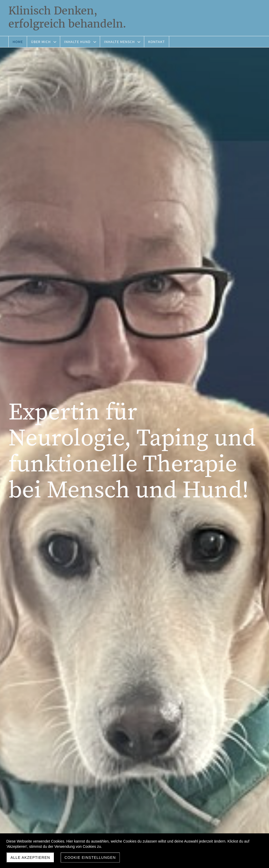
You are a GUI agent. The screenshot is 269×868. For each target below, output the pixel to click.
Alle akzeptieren (30, 858)
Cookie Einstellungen (90, 858)
